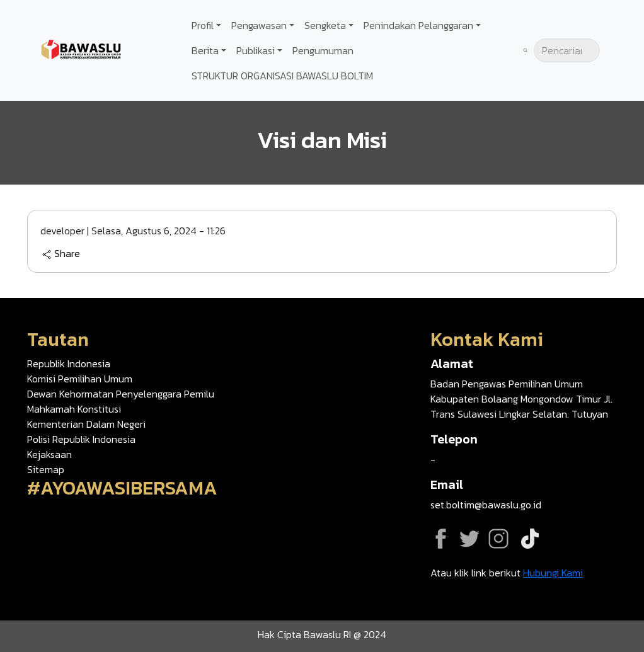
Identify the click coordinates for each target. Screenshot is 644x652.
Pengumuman (323, 50)
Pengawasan (259, 25)
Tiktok (530, 539)
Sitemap (46, 469)
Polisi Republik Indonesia (81, 439)
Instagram (498, 539)
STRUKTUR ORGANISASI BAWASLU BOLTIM (282, 76)
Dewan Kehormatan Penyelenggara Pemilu (121, 394)
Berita (205, 50)
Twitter (469, 539)
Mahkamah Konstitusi (74, 409)
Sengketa (325, 25)
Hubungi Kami (553, 573)
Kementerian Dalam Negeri (86, 424)
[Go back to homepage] (82, 49)
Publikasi (256, 50)
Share (61, 254)
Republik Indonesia (69, 363)
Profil (203, 25)
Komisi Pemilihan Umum (80, 379)
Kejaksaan (49, 454)
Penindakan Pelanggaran (418, 25)
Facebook (440, 539)
